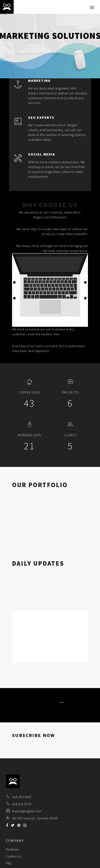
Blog (9, 843)
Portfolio (12, 823)
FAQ (9, 836)
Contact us (14, 830)
